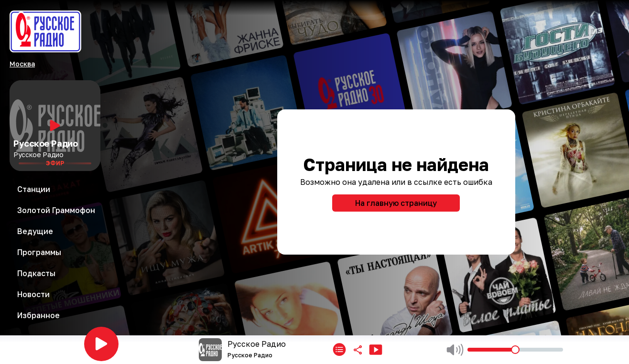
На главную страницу (396, 203)
